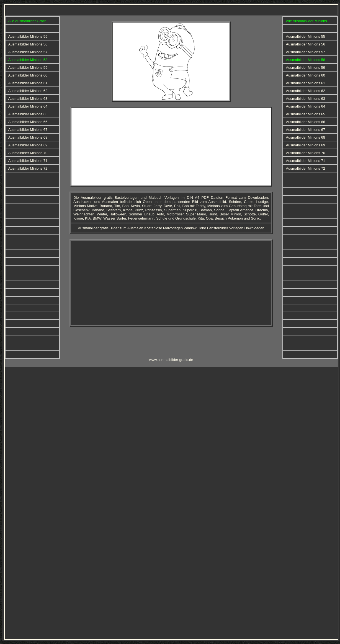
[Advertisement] (171, 147)
